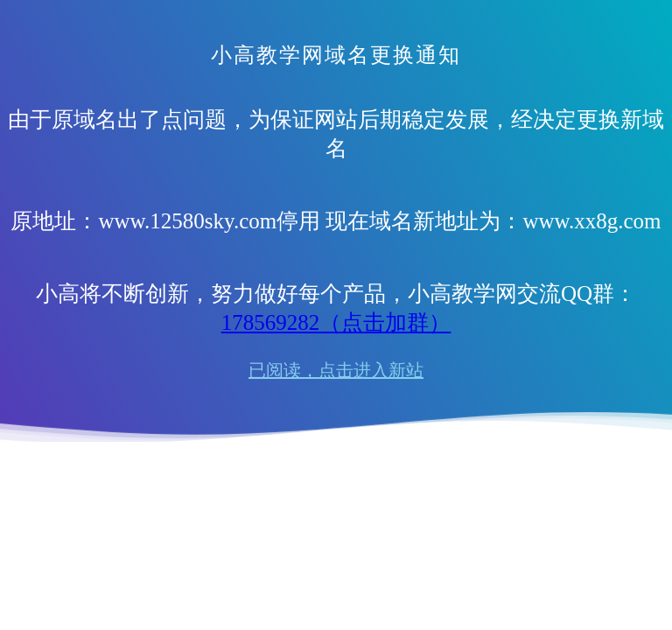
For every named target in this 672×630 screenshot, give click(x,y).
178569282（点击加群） (336, 322)
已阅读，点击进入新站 (336, 370)
